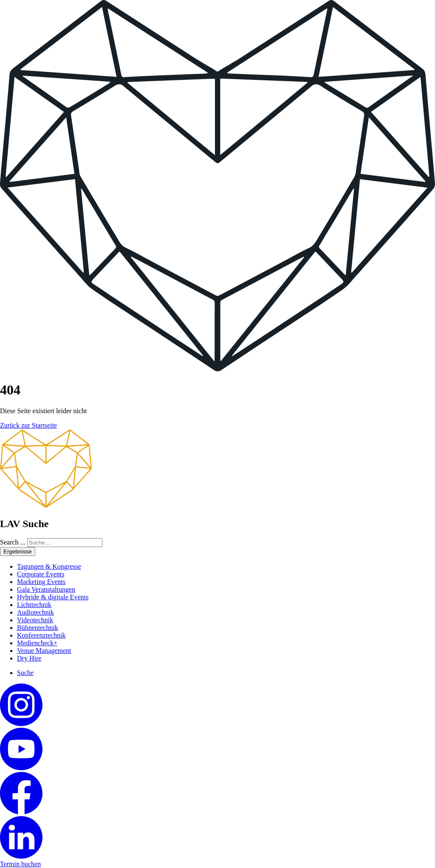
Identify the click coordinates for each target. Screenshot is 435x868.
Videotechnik (35, 620)
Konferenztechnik (41, 635)
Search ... (13, 542)
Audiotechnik (35, 612)
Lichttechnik (34, 605)
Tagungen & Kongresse (49, 566)
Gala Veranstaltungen (46, 589)
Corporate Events (41, 574)
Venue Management (44, 651)
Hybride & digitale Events (53, 597)
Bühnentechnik (38, 628)
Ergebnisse (18, 552)
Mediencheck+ (37, 643)
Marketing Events (41, 582)
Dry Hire (29, 658)
